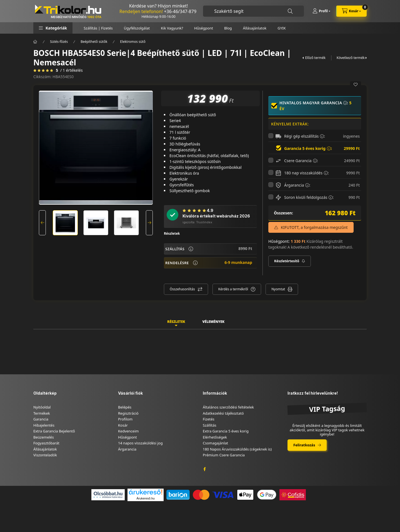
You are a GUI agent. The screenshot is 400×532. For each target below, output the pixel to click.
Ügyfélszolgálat (137, 28)
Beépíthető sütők (94, 42)
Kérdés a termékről (233, 289)
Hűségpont (204, 28)
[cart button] (351, 11)
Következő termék (351, 58)
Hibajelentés (44, 425)
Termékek (42, 413)
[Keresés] (290, 11)
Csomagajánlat (215, 443)
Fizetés (209, 419)
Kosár (123, 425)
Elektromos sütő (133, 42)
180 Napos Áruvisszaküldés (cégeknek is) (237, 449)
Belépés (125, 407)
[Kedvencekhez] (356, 85)
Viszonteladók (45, 455)
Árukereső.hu (145, 498)
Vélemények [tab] (213, 322)
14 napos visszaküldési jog (140, 443)
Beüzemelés (44, 437)
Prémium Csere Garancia (224, 455)
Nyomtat (278, 289)
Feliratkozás (304, 445)
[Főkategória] (35, 42)
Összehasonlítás (182, 289)
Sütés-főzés (59, 42)
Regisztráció (128, 413)
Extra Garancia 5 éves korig (226, 431)
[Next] (149, 223)
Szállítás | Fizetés (98, 28)
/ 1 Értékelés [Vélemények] (72, 70)
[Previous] (42, 223)
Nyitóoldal (42, 407)
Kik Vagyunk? (172, 28)
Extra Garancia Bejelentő (54, 431)
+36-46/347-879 (180, 11)
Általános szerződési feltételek (228, 407)
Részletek (172, 233)
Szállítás (210, 425)
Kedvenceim (128, 431)
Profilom (125, 419)
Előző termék (315, 58)
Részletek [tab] (176, 322)
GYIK (282, 28)
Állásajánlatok (255, 28)
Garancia (41, 419)
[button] (53, 28)
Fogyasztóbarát (46, 443)
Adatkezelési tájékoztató (223, 413)
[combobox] (253, 11)
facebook (204, 469)
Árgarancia (127, 449)
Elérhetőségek (215, 437)
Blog (228, 28)
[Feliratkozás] (290, 261)
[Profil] (321, 11)
